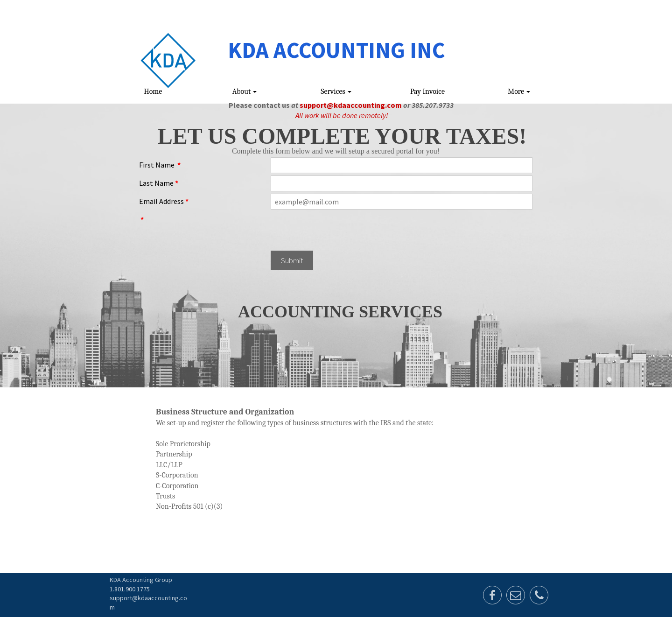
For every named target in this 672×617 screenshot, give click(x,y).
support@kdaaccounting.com (351, 105)
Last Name (159, 183)
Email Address (164, 201)
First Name (160, 165)
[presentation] (342, 230)
